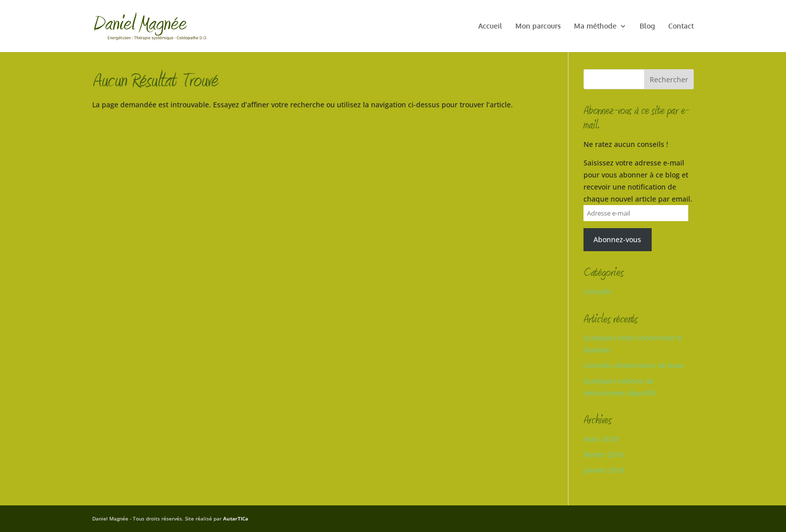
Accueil (490, 26)
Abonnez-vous (617, 239)
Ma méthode (595, 26)
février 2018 (604, 455)
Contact (681, 26)
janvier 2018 (604, 470)
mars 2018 (601, 439)
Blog (647, 26)
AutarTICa (236, 518)
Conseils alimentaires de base (634, 365)
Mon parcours (538, 26)
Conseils (598, 292)
